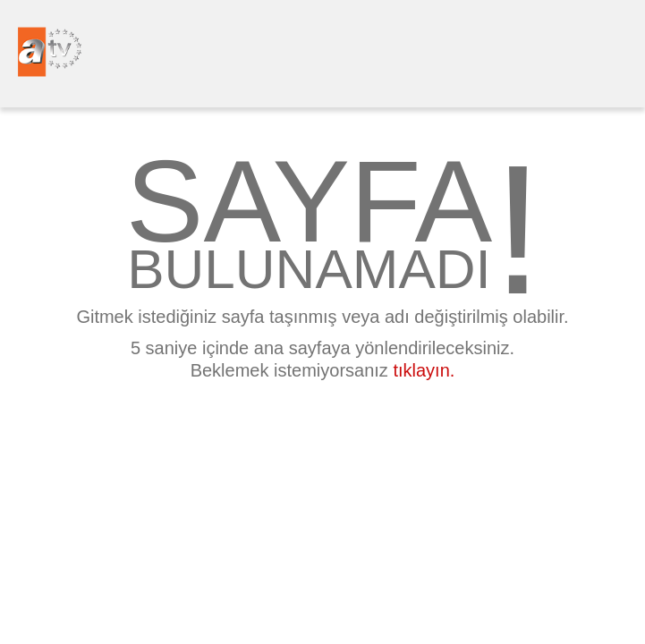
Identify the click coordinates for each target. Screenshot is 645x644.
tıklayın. (424, 370)
